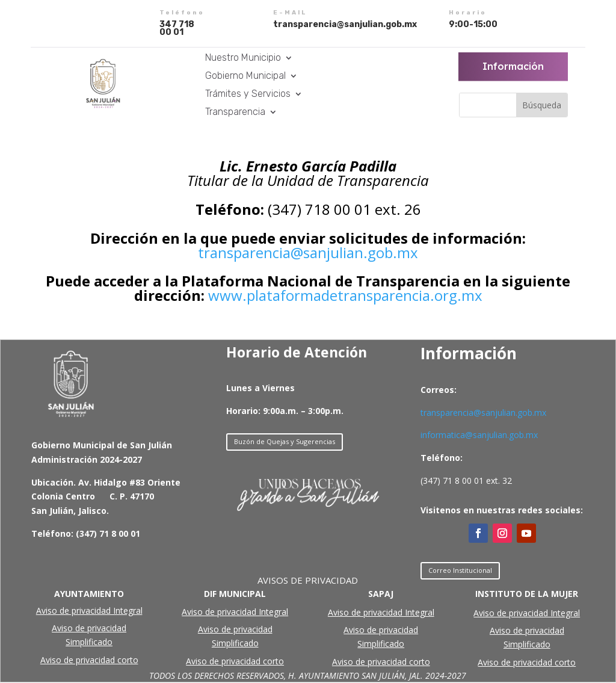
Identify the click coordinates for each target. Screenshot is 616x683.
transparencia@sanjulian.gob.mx (308, 252)
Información (513, 66)
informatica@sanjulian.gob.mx (479, 435)
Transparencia (235, 113)
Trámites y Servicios (248, 94)
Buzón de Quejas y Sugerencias (285, 441)
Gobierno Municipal (245, 76)
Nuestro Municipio (243, 58)
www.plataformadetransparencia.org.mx (345, 295)
